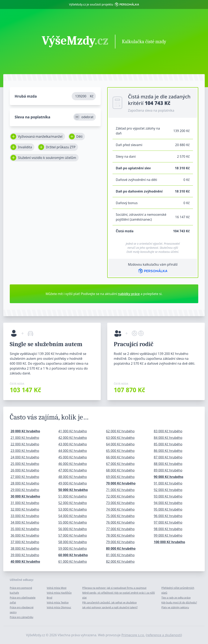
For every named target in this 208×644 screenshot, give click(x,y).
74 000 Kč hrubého (120, 509)
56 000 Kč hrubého (73, 529)
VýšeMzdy (75, 41)
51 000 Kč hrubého (73, 496)
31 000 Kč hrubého (25, 503)
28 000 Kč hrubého (25, 483)
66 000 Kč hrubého (120, 457)
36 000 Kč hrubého (25, 535)
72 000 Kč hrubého (120, 496)
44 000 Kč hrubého (73, 451)
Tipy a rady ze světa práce (176, 598)
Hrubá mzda (26, 96)
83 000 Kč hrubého (168, 431)
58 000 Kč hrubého (73, 542)
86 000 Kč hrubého (168, 451)
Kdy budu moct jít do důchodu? (179, 603)
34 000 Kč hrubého (25, 522)
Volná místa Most (57, 588)
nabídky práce (129, 294)
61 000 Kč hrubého (73, 561)
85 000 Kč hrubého (168, 444)
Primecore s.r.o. (133, 635)
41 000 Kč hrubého (73, 431)
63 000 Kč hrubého (120, 438)
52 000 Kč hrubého (73, 503)
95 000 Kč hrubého (168, 509)
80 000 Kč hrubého (121, 548)
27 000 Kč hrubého (25, 477)
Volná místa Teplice (58, 603)
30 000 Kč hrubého (25, 496)
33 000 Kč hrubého (25, 516)
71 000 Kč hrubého (120, 490)
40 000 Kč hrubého (25, 561)
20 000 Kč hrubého (25, 431)
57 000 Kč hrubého (73, 535)
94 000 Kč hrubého (168, 503)
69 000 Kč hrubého (120, 477)
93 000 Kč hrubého (168, 496)
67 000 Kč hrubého (120, 464)
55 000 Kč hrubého (73, 522)
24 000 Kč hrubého (25, 457)
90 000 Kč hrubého (168, 477)
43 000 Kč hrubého (73, 444)
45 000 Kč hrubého (73, 457)
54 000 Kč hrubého (73, 516)
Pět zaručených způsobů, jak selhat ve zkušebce (109, 603)
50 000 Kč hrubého (73, 490)
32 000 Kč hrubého (25, 509)
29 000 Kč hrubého (25, 490)
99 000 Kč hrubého (168, 535)
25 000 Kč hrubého (25, 464)
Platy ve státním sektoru (175, 607)
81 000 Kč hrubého (120, 555)
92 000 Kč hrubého (168, 490)
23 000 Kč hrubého (25, 451)
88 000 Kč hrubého (168, 464)
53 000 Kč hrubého (73, 509)
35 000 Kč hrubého (25, 529)
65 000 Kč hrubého (120, 451)
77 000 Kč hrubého (120, 529)
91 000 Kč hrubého (168, 483)
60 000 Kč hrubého (73, 555)
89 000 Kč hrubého (168, 470)
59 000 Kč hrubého (73, 548)
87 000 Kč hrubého (168, 457)
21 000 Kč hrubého (25, 438)
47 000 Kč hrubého (73, 470)
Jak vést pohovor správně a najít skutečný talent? (110, 607)
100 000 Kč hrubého (169, 542)
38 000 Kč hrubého (25, 548)
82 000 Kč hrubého (120, 561)
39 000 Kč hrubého (25, 555)
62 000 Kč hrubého (120, 431)
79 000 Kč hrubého (120, 542)
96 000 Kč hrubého (168, 516)
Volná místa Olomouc (59, 607)
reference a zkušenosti (164, 635)
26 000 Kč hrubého (25, 470)
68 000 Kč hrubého (120, 470)
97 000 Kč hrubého (168, 522)
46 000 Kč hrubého (73, 464)
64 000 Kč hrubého (120, 444)
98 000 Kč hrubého (168, 529)
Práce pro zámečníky (22, 617)
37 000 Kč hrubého (25, 542)
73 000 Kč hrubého (120, 503)
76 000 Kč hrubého (120, 522)
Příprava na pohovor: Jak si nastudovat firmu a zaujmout (114, 588)
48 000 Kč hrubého (73, 477)
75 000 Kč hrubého (120, 516)
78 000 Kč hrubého (120, 535)
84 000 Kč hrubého (168, 438)
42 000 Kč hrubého (73, 438)
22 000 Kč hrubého (25, 444)
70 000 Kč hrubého (121, 483)
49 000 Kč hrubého (73, 483)
